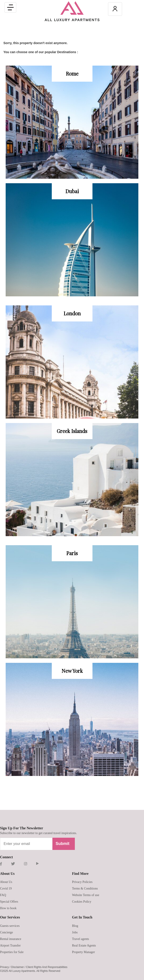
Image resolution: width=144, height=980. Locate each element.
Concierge (6, 932)
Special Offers (9, 902)
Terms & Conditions (85, 888)
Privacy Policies (82, 882)
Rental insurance (11, 939)
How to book (8, 908)
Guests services (10, 926)
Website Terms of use (86, 895)
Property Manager (84, 952)
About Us (6, 882)
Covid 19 (6, 888)
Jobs (75, 932)
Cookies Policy (82, 902)
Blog (75, 926)
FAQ (3, 895)
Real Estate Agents (84, 946)
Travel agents (81, 939)
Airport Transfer (10, 946)
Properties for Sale (12, 952)
